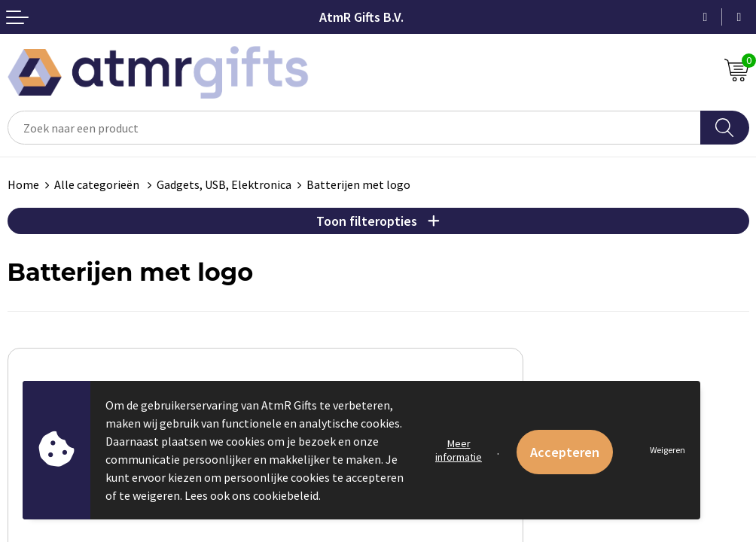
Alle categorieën (98, 184)
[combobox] (354, 128)
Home (23, 184)
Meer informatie (459, 450)
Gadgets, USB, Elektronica (224, 184)
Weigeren (668, 450)
